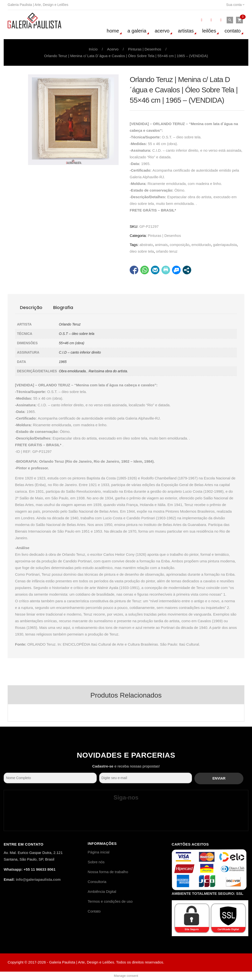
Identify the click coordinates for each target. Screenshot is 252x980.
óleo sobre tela (142, 251)
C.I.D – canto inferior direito (80, 352)
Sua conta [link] (235, 5)
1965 (63, 362)
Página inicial (98, 852)
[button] (239, 20)
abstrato (146, 245)
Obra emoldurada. (73, 371)
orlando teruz (167, 251)
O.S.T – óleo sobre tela (77, 334)
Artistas (186, 31)
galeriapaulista (225, 245)
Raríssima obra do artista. (108, 371)
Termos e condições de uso (110, 901)
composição (180, 245)
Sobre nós (96, 862)
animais (161, 245)
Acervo (162, 31)
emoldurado (201, 245)
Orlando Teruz (70, 324)
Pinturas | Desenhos (145, 49)
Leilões (209, 31)
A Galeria (137, 31)
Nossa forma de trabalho (108, 872)
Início (93, 49)
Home (113, 31)
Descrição (31, 307)
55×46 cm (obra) (71, 343)
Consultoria (97, 882)
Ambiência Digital (102, 891)
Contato (233, 31)
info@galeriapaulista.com (38, 879)
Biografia (63, 307)
